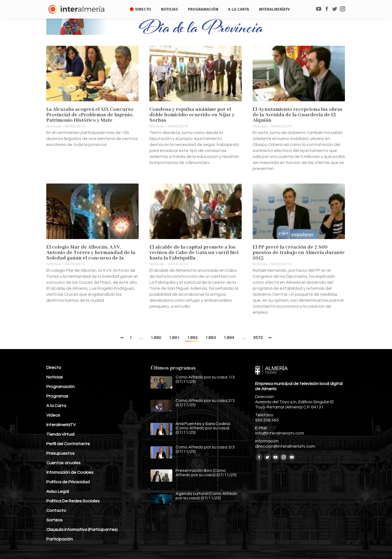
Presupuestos (60, 453)
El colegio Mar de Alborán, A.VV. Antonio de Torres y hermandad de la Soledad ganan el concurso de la (91, 253)
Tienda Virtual (60, 434)
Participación (60, 539)
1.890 (156, 338)
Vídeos (53, 415)
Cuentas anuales (63, 463)
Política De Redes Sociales (73, 501)
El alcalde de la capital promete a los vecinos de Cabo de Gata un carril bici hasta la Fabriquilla (194, 253)
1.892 (192, 338)
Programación (60, 387)
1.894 (229, 338)
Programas (57, 396)
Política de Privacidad (68, 482)
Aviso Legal (58, 491)
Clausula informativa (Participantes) (82, 530)
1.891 (174, 338)
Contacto (56, 511)
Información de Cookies (70, 472)
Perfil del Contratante (68, 444)
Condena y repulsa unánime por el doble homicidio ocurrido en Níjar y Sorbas (192, 115)
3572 (258, 338)
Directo (54, 368)
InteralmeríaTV (61, 425)
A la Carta (56, 406)
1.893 (211, 338)
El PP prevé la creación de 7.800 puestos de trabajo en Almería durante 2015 (299, 253)
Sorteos (54, 520)
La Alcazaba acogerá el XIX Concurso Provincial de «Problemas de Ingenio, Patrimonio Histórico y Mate (90, 115)
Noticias (53, 126)
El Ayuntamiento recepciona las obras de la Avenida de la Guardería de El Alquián (298, 115)
